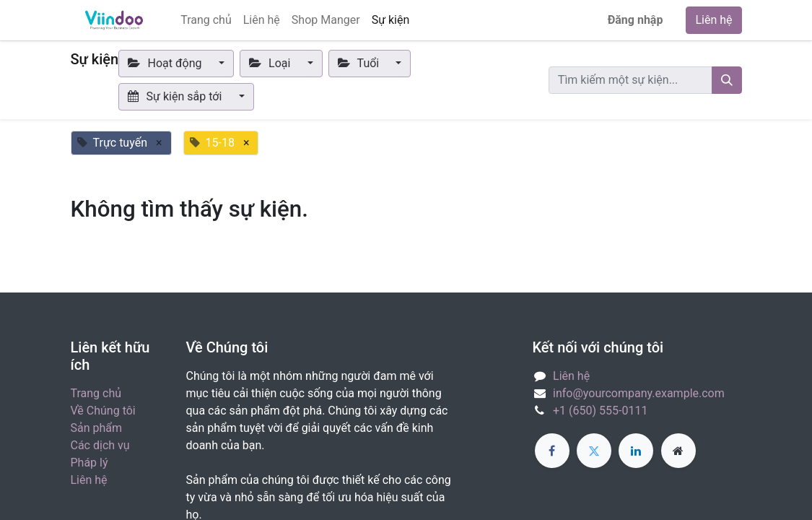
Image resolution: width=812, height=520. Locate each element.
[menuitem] (206, 20)
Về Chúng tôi (103, 411)
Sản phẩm (97, 428)
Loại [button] (271, 63)
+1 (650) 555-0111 (600, 411)
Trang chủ (96, 393)
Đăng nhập (636, 20)
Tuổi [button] (360, 63)
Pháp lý (90, 463)
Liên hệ (713, 20)
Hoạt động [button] (166, 63)
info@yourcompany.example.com (639, 393)
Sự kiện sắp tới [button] (176, 96)
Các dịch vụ (100, 445)
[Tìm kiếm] (727, 80)
